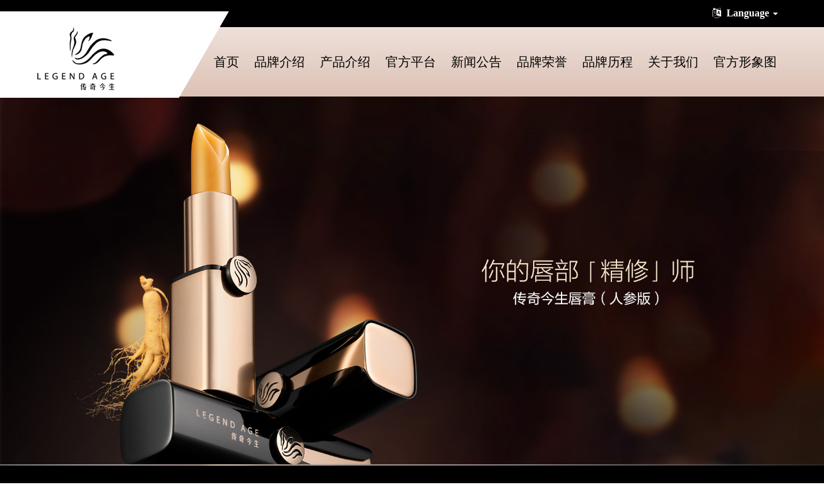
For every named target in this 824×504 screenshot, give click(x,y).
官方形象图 (745, 62)
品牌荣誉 (542, 62)
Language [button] (744, 13)
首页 (227, 62)
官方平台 (411, 62)
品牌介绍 (280, 62)
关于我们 (673, 62)
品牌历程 (608, 62)
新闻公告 (476, 62)
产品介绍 (345, 62)
